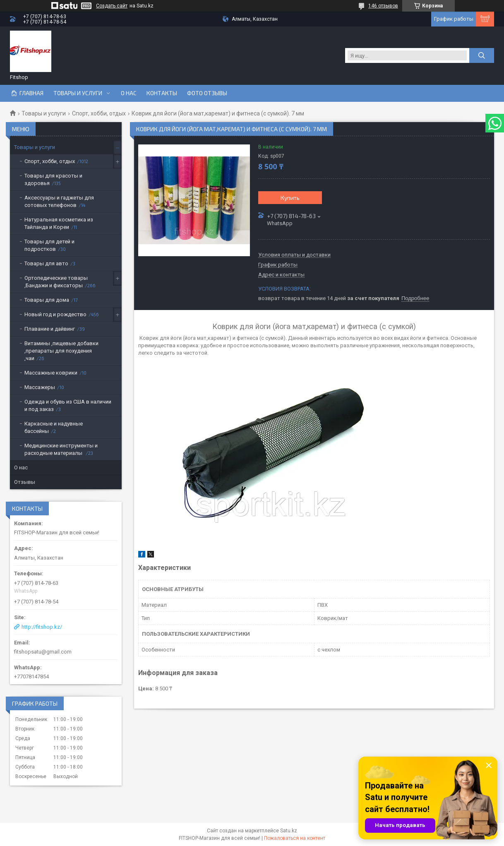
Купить (290, 198)
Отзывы (25, 482)
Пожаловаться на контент (295, 838)
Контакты (162, 93)
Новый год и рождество (55, 314)
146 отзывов (383, 6)
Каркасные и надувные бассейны (54, 427)
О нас (129, 93)
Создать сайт (112, 6)
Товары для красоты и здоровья (53, 179)
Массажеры (40, 387)
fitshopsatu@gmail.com (43, 652)
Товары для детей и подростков (49, 245)
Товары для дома (47, 300)
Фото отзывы (207, 93)
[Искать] (482, 55)
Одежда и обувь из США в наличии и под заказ (68, 405)
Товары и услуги (78, 93)
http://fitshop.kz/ (42, 627)
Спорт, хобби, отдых (99, 113)
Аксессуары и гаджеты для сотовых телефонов (59, 201)
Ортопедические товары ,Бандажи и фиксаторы (56, 282)
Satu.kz (289, 831)
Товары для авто (46, 263)
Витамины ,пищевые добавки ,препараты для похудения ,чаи (61, 351)
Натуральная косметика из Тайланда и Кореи (59, 223)
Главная (31, 93)
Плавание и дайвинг (50, 329)
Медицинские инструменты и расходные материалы (61, 449)
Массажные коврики (51, 373)
